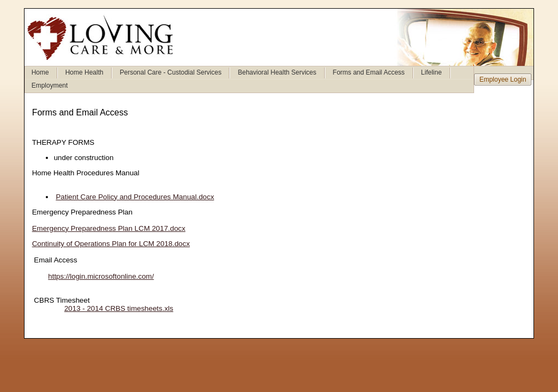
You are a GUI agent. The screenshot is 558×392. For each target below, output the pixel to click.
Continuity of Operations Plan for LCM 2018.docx (111, 244)
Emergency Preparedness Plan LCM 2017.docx (109, 228)
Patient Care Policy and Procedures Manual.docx (135, 197)
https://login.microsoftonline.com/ (93, 276)
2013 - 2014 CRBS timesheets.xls (119, 308)
